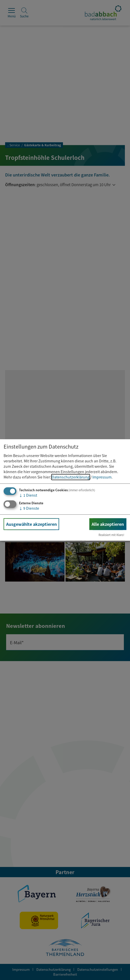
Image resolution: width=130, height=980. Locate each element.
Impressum (102, 477)
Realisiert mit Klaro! (111, 535)
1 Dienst (28, 495)
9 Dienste (29, 508)
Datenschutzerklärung (71, 477)
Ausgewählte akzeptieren (31, 524)
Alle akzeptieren (108, 524)
